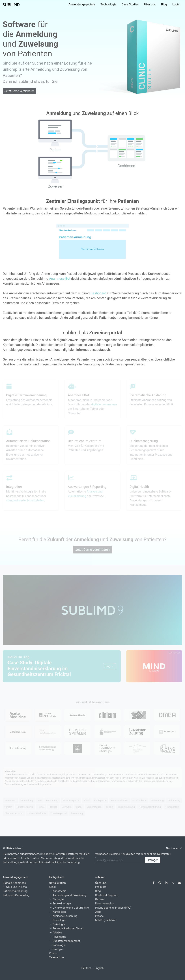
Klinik (87, 800)
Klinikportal (100, 800)
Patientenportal (25, 807)
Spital (79, 807)
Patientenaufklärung (15, 891)
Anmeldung (27, 800)
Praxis (53, 953)
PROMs (57, 933)
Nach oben (174, 848)
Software (67, 807)
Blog (164, 4)
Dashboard (98, 293)
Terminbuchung (126, 807)
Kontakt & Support (106, 895)
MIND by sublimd (106, 920)
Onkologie (59, 924)
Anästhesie (59, 891)
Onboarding (157, 800)
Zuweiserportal (59, 813)
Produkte (101, 887)
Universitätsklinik (37, 813)
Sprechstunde (94, 807)
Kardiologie (60, 912)
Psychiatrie (59, 937)
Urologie (58, 949)
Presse (99, 916)
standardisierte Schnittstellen (25, 500)
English (99, 968)
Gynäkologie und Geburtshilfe (71, 908)
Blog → (109, 666)
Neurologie (59, 920)
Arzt (40, 800)
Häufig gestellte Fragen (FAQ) (113, 908)
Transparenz (172, 807)
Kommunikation (120, 800)
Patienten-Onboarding (16, 895)
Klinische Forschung (65, 916)
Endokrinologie (62, 904)
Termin (110, 807)
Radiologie (59, 945)
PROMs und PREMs (15, 887)
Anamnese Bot (60, 279)
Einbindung (52, 800)
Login (176, 4)
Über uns (150, 4)
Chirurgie (58, 899)
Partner (100, 899)
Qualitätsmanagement (66, 941)
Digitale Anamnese (14, 883)
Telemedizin (56, 957)
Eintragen (152, 860)
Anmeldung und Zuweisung (69, 895)
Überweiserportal (14, 813)
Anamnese (10, 800)
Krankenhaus (139, 800)
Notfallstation (57, 883)
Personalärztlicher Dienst (68, 928)
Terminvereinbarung (150, 807)
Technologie (108, 4)
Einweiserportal (71, 800)
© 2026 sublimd (12, 848)
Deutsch (86, 968)
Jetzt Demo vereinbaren (20, 91)
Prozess (53, 807)
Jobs (98, 912)
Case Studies (130, 4)
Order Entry (174, 800)
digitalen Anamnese (104, 404)
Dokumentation (105, 904)
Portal (41, 807)
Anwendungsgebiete (82, 4)
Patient (8, 807)
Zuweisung (77, 813)
